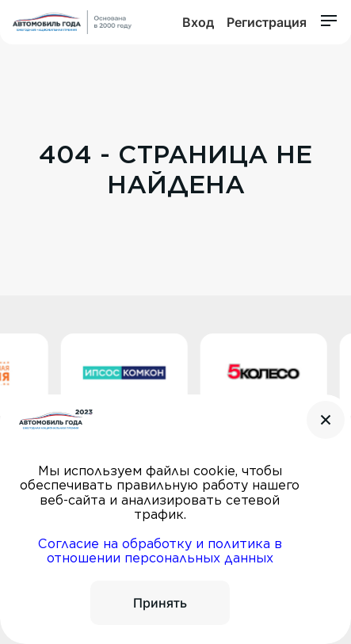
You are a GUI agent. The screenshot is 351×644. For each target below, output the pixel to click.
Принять (160, 603)
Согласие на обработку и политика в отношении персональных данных (160, 551)
